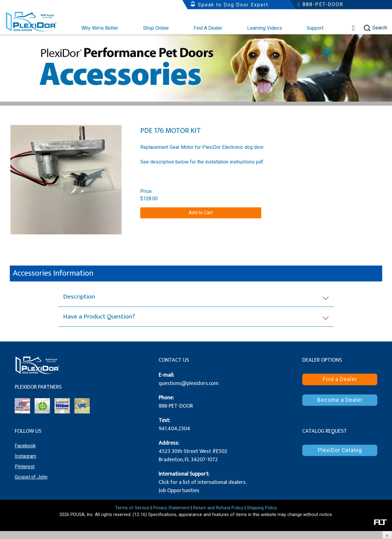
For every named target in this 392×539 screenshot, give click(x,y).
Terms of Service (132, 508)
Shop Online (156, 28)
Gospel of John (31, 477)
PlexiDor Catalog (340, 450)
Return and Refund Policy (218, 508)
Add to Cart (201, 213)
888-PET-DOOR (176, 406)
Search (375, 28)
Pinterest (25, 467)
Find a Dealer (340, 379)
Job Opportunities (179, 491)
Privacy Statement (171, 508)
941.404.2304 (174, 429)
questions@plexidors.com (189, 383)
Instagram (25, 456)
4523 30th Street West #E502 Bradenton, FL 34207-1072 (193, 456)
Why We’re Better (100, 28)
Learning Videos (265, 28)
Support (315, 28)
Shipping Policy (262, 508)
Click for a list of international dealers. (203, 482)
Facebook (25, 446)
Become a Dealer (340, 400)
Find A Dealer (208, 28)
